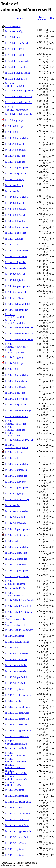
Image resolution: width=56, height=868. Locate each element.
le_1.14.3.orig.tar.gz (15, 494)
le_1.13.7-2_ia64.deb (15, 274)
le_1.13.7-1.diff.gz (14, 185)
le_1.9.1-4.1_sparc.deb (16, 67)
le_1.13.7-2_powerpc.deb (17, 286)
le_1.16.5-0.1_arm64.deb (17, 713)
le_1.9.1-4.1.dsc (13, 37)
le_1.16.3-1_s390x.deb (16, 683)
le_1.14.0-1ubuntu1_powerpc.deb (17, 345)
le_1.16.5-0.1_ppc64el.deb (18, 731)
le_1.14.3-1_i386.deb (15, 387)
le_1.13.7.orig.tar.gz (15, 298)
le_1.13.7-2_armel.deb (16, 257)
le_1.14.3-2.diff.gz (14, 452)
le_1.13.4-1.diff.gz (14, 126)
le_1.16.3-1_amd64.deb (17, 654)
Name (20, 18)
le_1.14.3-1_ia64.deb (15, 393)
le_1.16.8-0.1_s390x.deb (17, 843)
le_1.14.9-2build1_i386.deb (18, 612)
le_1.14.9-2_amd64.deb (17, 547)
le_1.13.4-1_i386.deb (15, 150)
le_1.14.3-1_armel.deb (16, 381)
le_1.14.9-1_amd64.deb (17, 511)
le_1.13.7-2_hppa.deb (16, 262)
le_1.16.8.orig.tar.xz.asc (17, 855)
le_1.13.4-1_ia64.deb (15, 156)
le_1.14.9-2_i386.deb (15, 565)
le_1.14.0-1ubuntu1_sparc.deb (15, 351)
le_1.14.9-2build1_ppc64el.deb (15, 624)
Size (52, 18)
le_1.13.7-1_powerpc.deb (17, 227)
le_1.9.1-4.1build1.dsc (16, 79)
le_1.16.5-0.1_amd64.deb (17, 707)
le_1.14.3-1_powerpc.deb (17, 399)
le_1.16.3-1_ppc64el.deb (17, 677)
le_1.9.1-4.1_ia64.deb (16, 55)
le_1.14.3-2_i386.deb (15, 482)
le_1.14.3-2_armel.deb (16, 470)
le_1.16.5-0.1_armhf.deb (17, 719)
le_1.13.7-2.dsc (13, 245)
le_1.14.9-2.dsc (13, 541)
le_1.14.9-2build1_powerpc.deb (16, 618)
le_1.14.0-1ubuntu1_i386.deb (19, 328)
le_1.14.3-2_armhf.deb (16, 476)
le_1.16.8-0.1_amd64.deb (17, 814)
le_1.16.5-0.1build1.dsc (17, 748)
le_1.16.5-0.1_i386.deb (16, 725)
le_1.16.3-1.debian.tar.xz (17, 642)
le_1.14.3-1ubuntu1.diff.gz (18, 411)
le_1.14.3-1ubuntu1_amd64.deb (16, 422)
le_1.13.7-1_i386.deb (15, 209)
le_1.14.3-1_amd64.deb (17, 375)
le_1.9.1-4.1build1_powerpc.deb (17, 108)
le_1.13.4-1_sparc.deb (16, 174)
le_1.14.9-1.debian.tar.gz (17, 499)
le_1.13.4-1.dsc (13, 132)
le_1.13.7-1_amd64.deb (17, 197)
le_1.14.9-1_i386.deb (15, 523)
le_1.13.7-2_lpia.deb (15, 280)
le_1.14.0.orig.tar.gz (15, 357)
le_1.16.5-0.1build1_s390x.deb (15, 784)
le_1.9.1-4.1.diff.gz (14, 31)
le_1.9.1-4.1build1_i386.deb (19, 97)
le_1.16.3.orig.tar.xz (15, 689)
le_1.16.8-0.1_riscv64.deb (18, 837)
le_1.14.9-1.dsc (13, 505)
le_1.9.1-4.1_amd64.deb (17, 43)
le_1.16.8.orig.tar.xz (15, 849)
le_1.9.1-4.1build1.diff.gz (17, 73)
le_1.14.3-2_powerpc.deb (17, 488)
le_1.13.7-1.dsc (13, 191)
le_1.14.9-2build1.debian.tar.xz (15, 582)
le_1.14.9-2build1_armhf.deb (19, 606)
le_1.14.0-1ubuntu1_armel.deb (15, 322)
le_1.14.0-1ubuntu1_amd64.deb (16, 316)
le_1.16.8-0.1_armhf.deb (17, 825)
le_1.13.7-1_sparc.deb (16, 233)
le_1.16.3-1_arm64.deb (16, 659)
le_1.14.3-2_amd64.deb (17, 464)
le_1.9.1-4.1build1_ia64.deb (19, 102)
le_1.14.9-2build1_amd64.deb (15, 594)
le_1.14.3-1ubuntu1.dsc (17, 417)
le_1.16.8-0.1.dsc (13, 808)
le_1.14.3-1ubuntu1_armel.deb (15, 428)
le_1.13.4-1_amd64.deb (17, 138)
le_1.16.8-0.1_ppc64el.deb (18, 831)
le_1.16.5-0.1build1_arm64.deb (15, 760)
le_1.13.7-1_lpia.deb (15, 221)
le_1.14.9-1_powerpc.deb (17, 529)
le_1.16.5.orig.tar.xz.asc (17, 796)
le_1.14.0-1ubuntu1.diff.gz (18, 304)
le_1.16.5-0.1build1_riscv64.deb (16, 778)
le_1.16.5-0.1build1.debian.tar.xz (16, 742)
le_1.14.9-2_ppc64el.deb (17, 577)
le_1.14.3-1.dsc (13, 369)
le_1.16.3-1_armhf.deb (16, 665)
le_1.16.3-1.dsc (13, 648)
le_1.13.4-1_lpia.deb (15, 162)
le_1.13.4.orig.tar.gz (15, 179)
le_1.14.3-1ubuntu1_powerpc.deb (17, 446)
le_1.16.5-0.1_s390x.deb (17, 737)
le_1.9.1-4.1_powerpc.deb (18, 61)
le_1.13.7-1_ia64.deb (15, 215)
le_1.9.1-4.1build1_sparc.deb (19, 114)
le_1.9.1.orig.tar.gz (14, 120)
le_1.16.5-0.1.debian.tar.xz (18, 695)
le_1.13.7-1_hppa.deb (16, 203)
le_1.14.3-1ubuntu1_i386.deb (19, 440)
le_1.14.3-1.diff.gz (14, 363)
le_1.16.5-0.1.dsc (13, 701)
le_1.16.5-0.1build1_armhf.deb (15, 766)
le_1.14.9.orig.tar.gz (15, 636)
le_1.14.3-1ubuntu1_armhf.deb (15, 434)
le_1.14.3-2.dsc (13, 458)
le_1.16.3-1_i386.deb (15, 671)
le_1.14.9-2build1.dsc (16, 588)
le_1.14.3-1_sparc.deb (16, 405)
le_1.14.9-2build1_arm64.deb (19, 600)
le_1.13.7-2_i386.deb (15, 268)
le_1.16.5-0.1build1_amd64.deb (16, 754)
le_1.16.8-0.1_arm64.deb (17, 819)
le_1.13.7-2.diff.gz (14, 239)
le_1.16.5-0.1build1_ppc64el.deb (16, 772)
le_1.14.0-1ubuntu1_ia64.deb (19, 334)
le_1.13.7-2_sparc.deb (16, 292)
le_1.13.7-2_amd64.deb (17, 251)
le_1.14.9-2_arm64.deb (16, 553)
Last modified (41, 18)
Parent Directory (13, 26)
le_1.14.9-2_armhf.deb (16, 559)
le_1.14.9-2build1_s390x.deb (19, 630)
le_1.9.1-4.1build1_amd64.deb (16, 85)
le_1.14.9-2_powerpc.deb (17, 571)
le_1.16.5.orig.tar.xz (15, 790)
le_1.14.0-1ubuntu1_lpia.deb (19, 339)
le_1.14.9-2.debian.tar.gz (17, 535)
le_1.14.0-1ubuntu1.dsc (17, 310)
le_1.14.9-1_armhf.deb (16, 517)
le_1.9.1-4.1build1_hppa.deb (19, 91)
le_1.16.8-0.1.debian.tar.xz (18, 802)
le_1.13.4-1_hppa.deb (16, 144)
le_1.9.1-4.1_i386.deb (16, 49)
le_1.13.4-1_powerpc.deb (17, 168)
